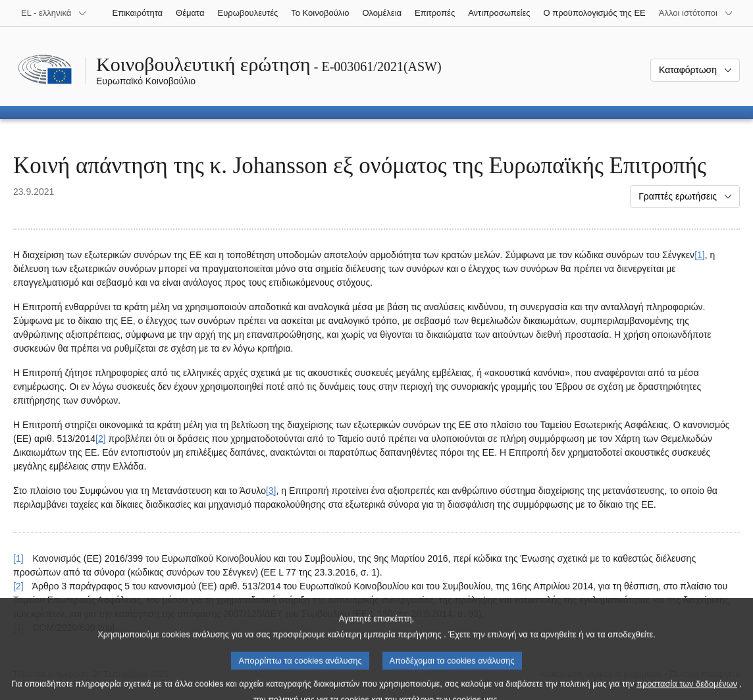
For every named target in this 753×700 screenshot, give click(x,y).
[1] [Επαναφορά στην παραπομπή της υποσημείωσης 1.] (18, 558)
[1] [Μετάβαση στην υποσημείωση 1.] (700, 255)
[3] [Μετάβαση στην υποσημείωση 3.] (271, 491)
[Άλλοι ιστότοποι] (696, 13)
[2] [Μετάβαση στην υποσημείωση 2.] (101, 439)
